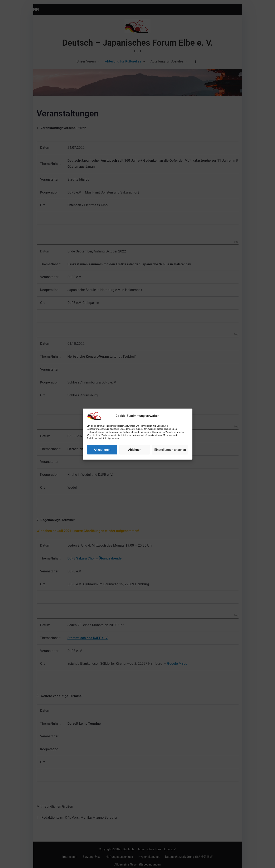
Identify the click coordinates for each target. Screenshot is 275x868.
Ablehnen (135, 463)
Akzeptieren (102, 463)
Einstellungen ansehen (170, 463)
